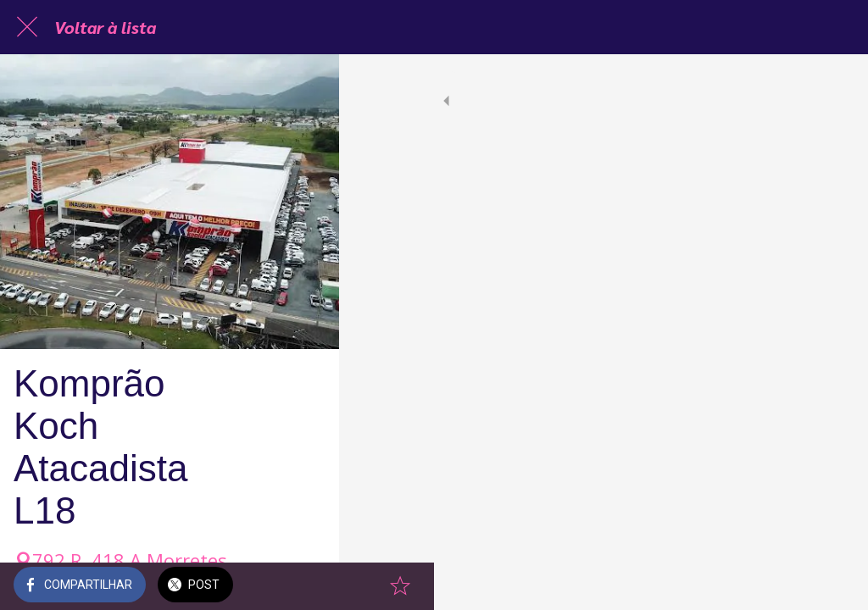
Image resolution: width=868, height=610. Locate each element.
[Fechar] (27, 27)
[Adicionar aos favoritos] (834, 586)
